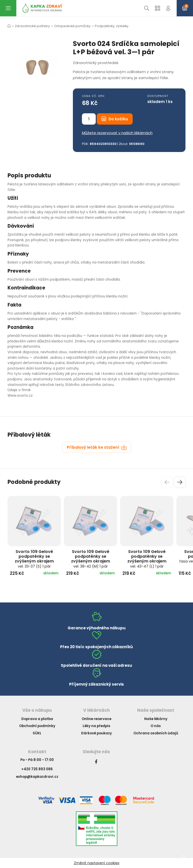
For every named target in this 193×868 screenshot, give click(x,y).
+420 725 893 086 (37, 769)
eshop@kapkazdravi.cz (37, 777)
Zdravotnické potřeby (32, 26)
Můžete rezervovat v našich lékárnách (117, 133)
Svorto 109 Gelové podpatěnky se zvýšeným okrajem (34, 559)
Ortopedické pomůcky (72, 26)
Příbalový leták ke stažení (97, 447)
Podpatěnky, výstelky (112, 26)
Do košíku (115, 119)
